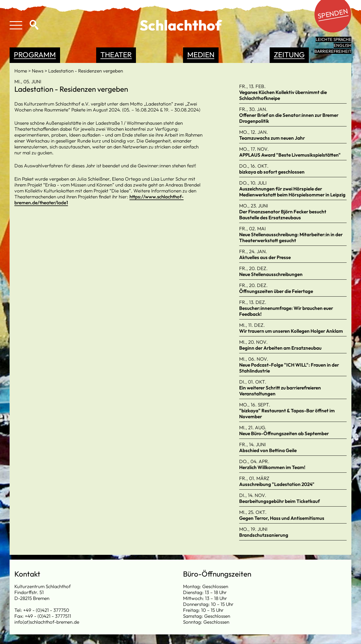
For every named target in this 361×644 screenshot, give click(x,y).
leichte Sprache (334, 39)
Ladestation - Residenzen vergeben (86, 71)
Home (21, 71)
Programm (35, 55)
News (38, 71)
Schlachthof (181, 25)
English (343, 45)
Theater (116, 55)
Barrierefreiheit (333, 51)
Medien (201, 55)
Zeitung (289, 55)
